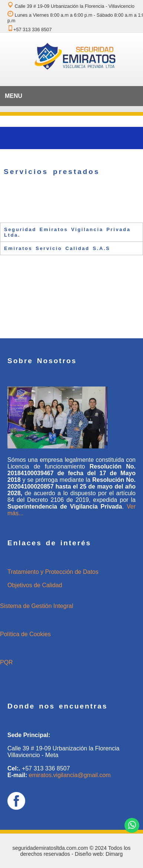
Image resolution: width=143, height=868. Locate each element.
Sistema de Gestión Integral (36, 606)
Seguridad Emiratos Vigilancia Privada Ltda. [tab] (67, 232)
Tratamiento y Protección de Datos (53, 572)
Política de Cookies (25, 634)
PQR (6, 662)
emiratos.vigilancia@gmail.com (70, 775)
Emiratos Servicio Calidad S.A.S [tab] (57, 248)
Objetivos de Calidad (35, 585)
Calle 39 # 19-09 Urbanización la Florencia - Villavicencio (71, 6)
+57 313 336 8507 (30, 29)
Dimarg (114, 854)
